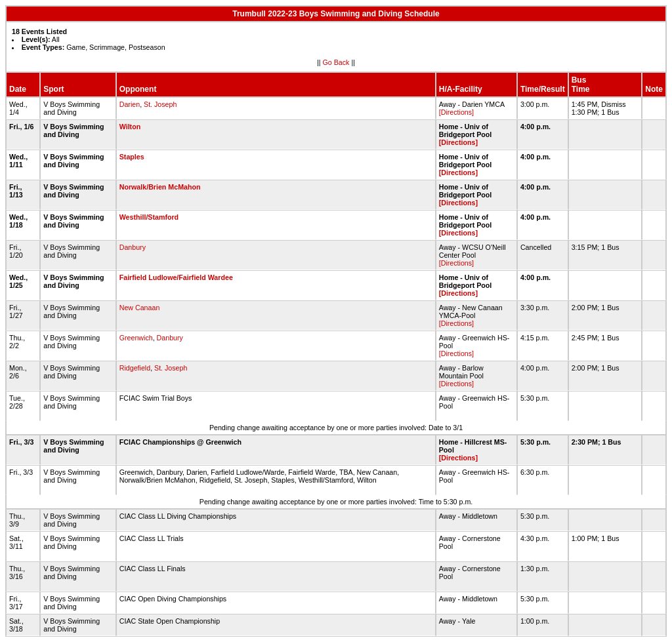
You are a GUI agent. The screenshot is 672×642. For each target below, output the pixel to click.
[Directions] (456, 112)
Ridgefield (135, 368)
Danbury (133, 247)
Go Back (336, 62)
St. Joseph (160, 104)
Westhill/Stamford (149, 217)
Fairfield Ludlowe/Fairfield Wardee (176, 277)
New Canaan (140, 308)
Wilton (130, 127)
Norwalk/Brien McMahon (160, 187)
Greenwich (136, 338)
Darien (130, 104)
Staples (132, 157)
